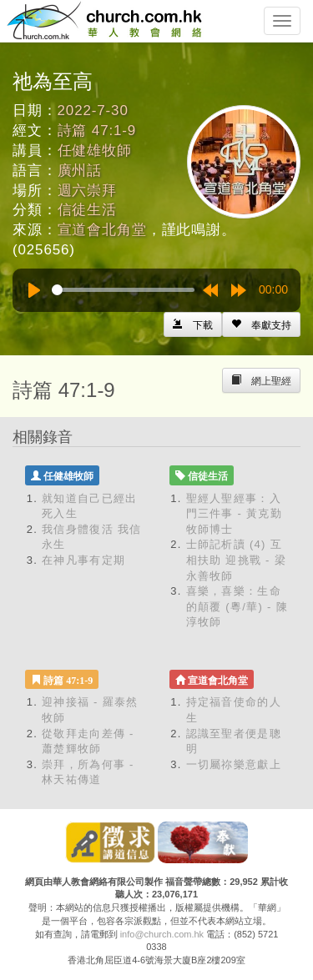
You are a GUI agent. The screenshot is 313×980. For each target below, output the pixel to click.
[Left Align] (261, 324)
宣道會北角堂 (102, 230)
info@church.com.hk (162, 934)
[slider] (123, 290)
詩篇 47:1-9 (97, 131)
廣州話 (80, 171)
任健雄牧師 (95, 151)
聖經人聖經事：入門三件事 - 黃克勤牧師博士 (235, 514)
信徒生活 (87, 210)
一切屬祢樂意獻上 (234, 764)
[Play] (34, 290)
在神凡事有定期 (83, 560)
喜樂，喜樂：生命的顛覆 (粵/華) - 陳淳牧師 (237, 606)
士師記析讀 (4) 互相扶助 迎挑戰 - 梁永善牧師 (236, 560)
